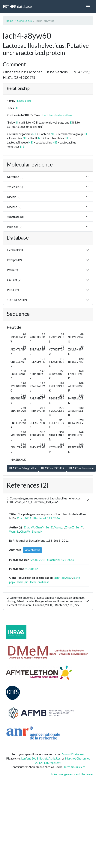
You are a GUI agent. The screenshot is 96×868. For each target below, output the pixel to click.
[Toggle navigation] (88, 7)
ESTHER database (17, 6)
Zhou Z (70, 527)
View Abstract (32, 550)
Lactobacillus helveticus (57, 115)
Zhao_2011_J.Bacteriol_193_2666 (38, 518)
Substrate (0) (15, 217)
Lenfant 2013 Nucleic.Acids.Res (41, 758)
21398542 (31, 569)
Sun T (79, 527)
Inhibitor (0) (15, 227)
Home (9, 21)
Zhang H (37, 531)
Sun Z (49, 527)
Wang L (14, 531)
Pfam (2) (12, 270)
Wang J (59, 527)
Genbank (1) (15, 250)
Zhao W (29, 527)
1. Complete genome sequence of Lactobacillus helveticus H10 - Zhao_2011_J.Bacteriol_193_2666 (44, 500)
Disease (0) (14, 207)
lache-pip (23, 582)
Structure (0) (15, 187)
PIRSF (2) (13, 290)
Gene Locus (24, 21)
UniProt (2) (14, 280)
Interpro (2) (14, 260)
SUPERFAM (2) (17, 300)
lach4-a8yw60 (63, 578)
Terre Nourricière (74, 767)
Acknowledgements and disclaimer (72, 774)
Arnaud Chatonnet (73, 754)
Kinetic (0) (14, 197)
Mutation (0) (15, 177)
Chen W (25, 531)
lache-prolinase (40, 582)
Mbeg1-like (24, 101)
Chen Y (40, 527)
